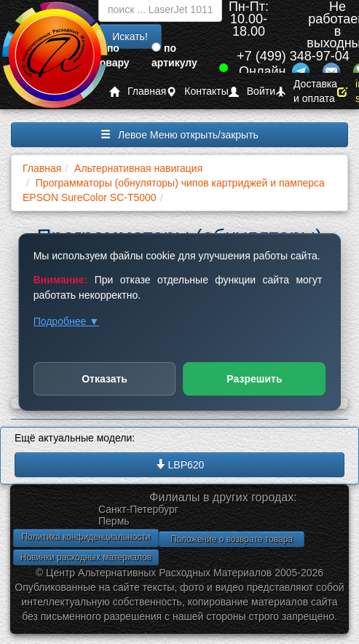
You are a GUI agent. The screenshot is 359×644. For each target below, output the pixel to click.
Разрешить (254, 379)
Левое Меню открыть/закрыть (179, 135)
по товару (112, 55)
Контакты (197, 91)
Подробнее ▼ (66, 321)
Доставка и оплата (306, 91)
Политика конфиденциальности (86, 537)
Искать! (130, 36)
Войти (252, 91)
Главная (138, 91)
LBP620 (180, 465)
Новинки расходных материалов (86, 557)
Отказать (104, 379)
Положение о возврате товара (232, 539)
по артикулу (174, 55)
